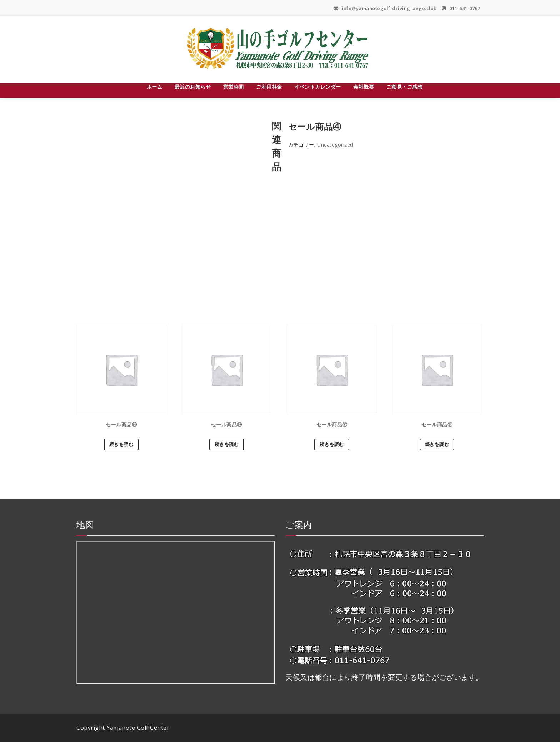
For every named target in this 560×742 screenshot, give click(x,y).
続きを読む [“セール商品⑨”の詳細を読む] (227, 444)
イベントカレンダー (318, 87)
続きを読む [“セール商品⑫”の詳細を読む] (437, 444)
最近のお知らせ (193, 87)
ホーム (155, 87)
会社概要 (364, 87)
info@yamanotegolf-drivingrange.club (385, 8)
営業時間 (234, 87)
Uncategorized (335, 145)
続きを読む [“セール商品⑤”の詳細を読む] (121, 444)
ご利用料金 (269, 87)
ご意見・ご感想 (405, 87)
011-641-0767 (461, 8)
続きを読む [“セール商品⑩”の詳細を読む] (332, 444)
